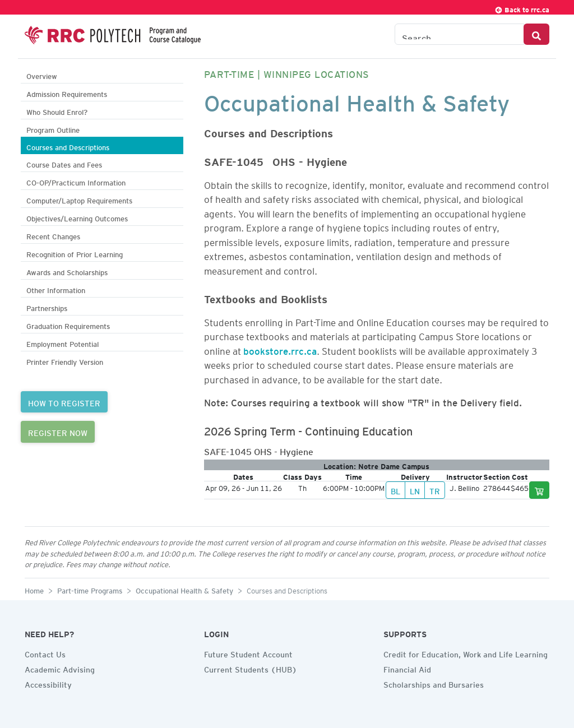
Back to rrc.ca (522, 8)
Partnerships (47, 307)
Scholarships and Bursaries (434, 683)
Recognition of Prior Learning (75, 253)
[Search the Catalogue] (459, 34)
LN (415, 490)
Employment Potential (63, 343)
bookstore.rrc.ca (280, 349)
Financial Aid (407, 668)
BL (395, 490)
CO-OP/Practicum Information (76, 181)
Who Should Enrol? (57, 111)
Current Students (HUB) (251, 668)
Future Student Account (248, 653)
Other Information (56, 289)
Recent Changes (53, 235)
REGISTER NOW (58, 432)
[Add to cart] (539, 490)
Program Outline (53, 129)
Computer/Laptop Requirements (79, 199)
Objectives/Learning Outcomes (77, 217)
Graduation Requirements (68, 325)
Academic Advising (60, 668)
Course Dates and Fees (64, 163)
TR (435, 490)
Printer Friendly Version (65, 361)
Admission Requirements (67, 93)
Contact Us (45, 653)
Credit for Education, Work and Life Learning (466, 653)
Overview (42, 75)
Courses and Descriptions (68, 146)
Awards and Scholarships (67, 271)
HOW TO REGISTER (64, 402)
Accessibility (48, 683)
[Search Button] (536, 34)
